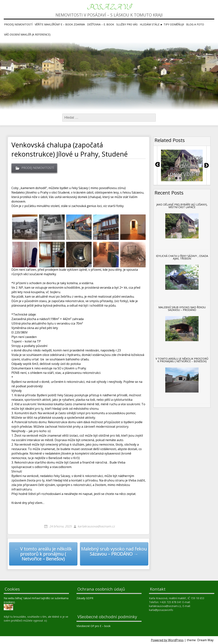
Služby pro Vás (127, 24)
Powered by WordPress (167, 640)
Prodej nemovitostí (18, 24)
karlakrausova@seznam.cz (96, 526)
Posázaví (109, 7)
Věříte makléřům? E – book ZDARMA (60, 24)
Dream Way (205, 640)
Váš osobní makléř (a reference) (27, 34)
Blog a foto (195, 24)
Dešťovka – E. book (101, 24)
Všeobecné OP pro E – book (94, 626)
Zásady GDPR (85, 598)
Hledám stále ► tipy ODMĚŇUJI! (162, 24)
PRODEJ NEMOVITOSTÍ (38, 168)
